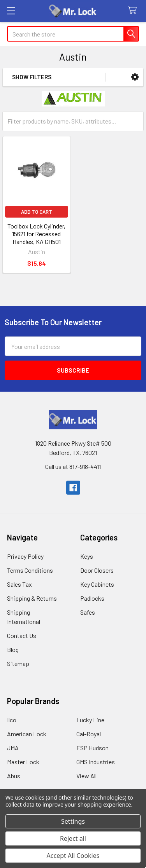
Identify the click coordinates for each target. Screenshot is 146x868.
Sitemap (18, 663)
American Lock (27, 734)
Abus (14, 776)
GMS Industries (96, 762)
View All (86, 776)
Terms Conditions (30, 570)
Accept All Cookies (73, 856)
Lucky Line (90, 720)
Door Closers (97, 570)
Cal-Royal (89, 734)
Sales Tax (19, 584)
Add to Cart (37, 212)
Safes (88, 612)
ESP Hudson (92, 748)
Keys (87, 556)
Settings (73, 821)
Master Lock (23, 762)
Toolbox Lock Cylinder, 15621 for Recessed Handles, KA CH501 (36, 234)
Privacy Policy (25, 556)
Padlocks (92, 598)
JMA (13, 748)
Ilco (12, 720)
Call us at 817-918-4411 (73, 466)
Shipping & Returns (32, 598)
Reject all (73, 838)
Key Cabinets (97, 584)
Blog (13, 649)
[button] (135, 77)
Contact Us (22, 635)
